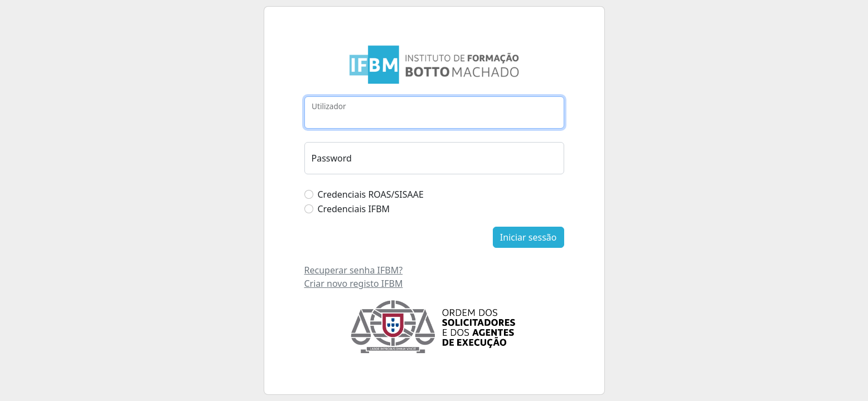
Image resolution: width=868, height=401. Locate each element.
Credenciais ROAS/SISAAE (371, 194)
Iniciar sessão (528, 237)
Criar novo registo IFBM (354, 283)
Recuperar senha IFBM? (354, 270)
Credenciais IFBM (354, 209)
